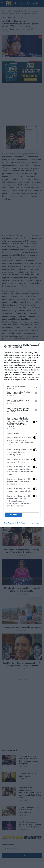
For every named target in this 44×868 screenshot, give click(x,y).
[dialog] (22, 434)
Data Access (22, 523)
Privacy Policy (35, 523)
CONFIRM (13, 515)
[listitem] (22, 387)
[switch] (35, 393)
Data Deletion (9, 523)
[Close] (39, 345)
